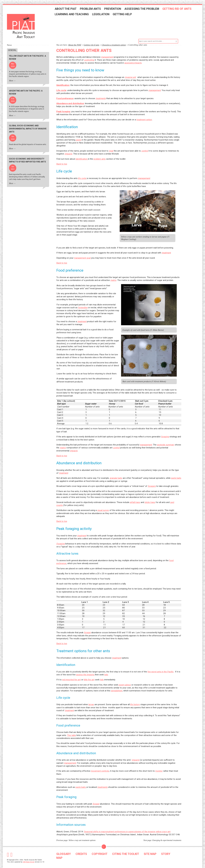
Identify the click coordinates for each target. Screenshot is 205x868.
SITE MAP (150, 849)
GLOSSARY (64, 849)
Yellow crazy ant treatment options (82, 835)
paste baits (176, 473)
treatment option (144, 115)
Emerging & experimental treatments (167, 835)
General (12, 45)
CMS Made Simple (29, 857)
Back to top (62, 159)
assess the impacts (85, 670)
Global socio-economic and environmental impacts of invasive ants (28, 124)
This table (72, 730)
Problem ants (94, 10)
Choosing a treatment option (114, 40)
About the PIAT (69, 10)
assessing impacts (133, 58)
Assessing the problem (145, 10)
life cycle (82, 173)
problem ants (100, 154)
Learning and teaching (75, 16)
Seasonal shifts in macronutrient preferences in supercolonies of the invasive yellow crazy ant (127, 827)
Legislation (104, 16)
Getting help (126, 16)
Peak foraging (63, 107)
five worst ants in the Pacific (161, 667)
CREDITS (81, 849)
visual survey (103, 506)
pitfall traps (135, 497)
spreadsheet (117, 686)
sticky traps (150, 497)
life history (135, 700)
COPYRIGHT (100, 849)
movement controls (100, 766)
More (11, 76)
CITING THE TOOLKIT (126, 849)
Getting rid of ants (181, 10)
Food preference (65, 94)
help (106, 670)
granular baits (116, 473)
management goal (82, 253)
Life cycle (61, 85)
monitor (159, 766)
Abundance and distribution (70, 99)
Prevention (116, 10)
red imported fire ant (71, 675)
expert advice (125, 680)
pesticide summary (166, 440)
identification (82, 154)
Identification (63, 80)
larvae (91, 700)
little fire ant (89, 675)
